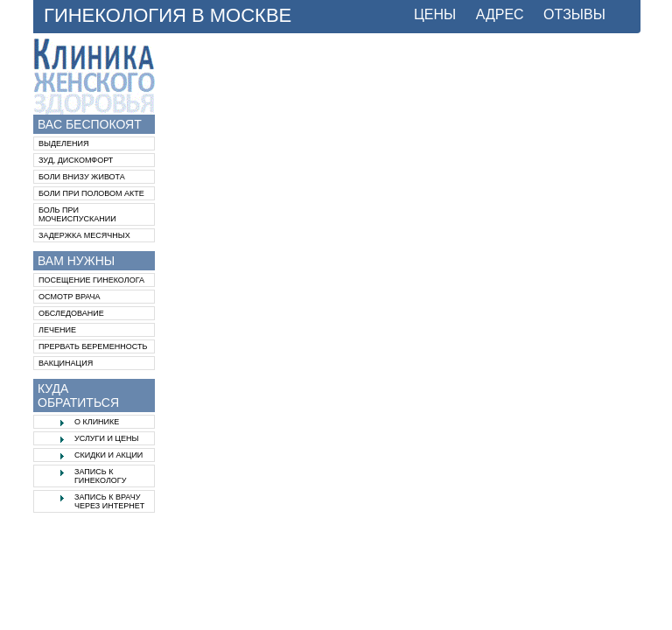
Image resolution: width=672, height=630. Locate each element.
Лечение (57, 330)
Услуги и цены (106, 438)
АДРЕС (500, 14)
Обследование (71, 313)
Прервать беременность (93, 346)
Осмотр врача (70, 297)
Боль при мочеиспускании (77, 214)
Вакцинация (66, 363)
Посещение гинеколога (91, 280)
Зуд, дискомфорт (76, 160)
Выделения (63, 143)
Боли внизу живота (82, 177)
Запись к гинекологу (100, 476)
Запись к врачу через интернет (109, 501)
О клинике (97, 422)
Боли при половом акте (91, 193)
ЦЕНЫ (435, 14)
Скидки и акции (108, 455)
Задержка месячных (84, 235)
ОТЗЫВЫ (574, 14)
